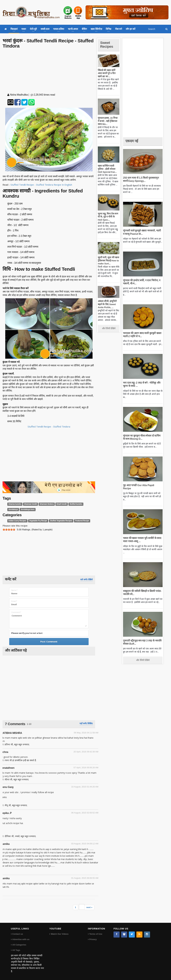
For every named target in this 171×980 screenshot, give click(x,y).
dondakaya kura (28, 510)
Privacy (93, 939)
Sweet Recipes (107, 45)
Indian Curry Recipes (17, 521)
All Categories (19, 945)
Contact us (18, 934)
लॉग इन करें (131, 29)
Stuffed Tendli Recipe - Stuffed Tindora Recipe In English (42, 185)
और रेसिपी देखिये (109, 328)
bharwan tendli (31, 504)
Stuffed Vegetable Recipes (61, 521)
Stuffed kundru (76, 504)
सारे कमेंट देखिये (87, 580)
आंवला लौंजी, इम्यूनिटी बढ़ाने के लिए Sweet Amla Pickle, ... (107, 304)
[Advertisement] (49, 71)
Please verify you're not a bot (27, 633)
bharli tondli (62, 504)
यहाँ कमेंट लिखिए (86, 723)
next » (89, 907)
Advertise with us (21, 939)
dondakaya (13, 510)
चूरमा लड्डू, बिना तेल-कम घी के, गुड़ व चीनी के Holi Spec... (108, 217)
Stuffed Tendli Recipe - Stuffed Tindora (49, 427)
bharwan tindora (47, 504)
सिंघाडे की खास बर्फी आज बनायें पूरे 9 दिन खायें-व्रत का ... (107, 73)
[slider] (9, 530)
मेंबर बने (119, 29)
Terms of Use (96, 934)
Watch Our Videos (60, 934)
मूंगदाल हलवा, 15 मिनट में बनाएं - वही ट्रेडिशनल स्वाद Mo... (108, 121)
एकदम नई (132, 141)
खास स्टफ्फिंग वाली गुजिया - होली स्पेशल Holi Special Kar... (107, 169)
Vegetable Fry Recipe (38, 521)
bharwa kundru (15, 504)
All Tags (16, 950)
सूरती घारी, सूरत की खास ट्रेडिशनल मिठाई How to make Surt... (108, 260)
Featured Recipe (82, 521)
